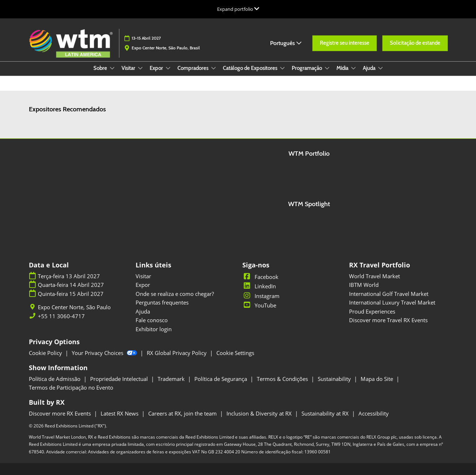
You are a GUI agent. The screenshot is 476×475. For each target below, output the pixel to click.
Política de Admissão (55, 379)
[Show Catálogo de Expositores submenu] (282, 68)
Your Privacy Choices (105, 353)
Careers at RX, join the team (183, 413)
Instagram (261, 296)
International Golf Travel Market (389, 294)
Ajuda (370, 68)
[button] (345, 43)
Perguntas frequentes (162, 302)
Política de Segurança (221, 379)
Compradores (193, 68)
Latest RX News (120, 413)
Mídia (343, 68)
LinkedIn (259, 286)
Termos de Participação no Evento (71, 387)
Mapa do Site (378, 379)
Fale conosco (152, 320)
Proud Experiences (372, 311)
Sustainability (335, 379)
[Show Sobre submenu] (112, 68)
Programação (307, 68)
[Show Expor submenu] (168, 68)
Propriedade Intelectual (120, 379)
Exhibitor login (154, 329)
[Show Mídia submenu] (353, 68)
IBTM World (364, 285)
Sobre (101, 68)
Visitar (129, 68)
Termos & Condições (283, 379)
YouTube (259, 305)
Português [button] (286, 43)
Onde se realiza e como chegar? (175, 294)
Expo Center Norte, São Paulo (74, 307)
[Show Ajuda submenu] (380, 68)
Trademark (172, 379)
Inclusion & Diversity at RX (260, 413)
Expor (157, 68)
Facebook (260, 277)
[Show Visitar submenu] (140, 68)
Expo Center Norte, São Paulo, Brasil (166, 48)
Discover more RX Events (61, 413)
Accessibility (374, 413)
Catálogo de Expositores (251, 68)
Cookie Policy (46, 353)
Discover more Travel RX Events (388, 320)
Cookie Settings (235, 353)
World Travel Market (374, 276)
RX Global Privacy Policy (177, 353)
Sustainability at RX (326, 413)
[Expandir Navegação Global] (238, 9)
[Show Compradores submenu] (213, 68)
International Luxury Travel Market (392, 302)
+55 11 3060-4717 (61, 316)
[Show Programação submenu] (327, 68)
